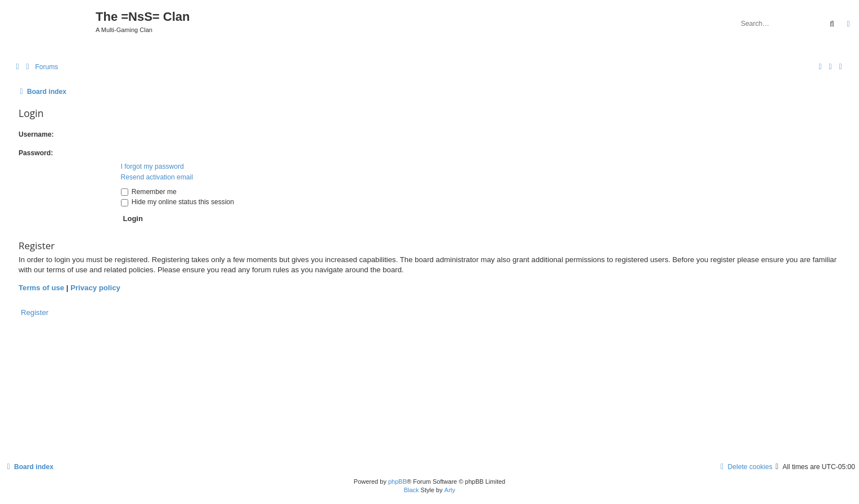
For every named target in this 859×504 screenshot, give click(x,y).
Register (35, 312)
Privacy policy (95, 288)
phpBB (397, 481)
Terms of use (41, 288)
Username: (36, 134)
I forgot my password (152, 166)
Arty (450, 490)
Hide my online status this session (178, 202)
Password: (36, 153)
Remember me (149, 192)
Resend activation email (157, 177)
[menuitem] (41, 67)
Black (411, 490)
